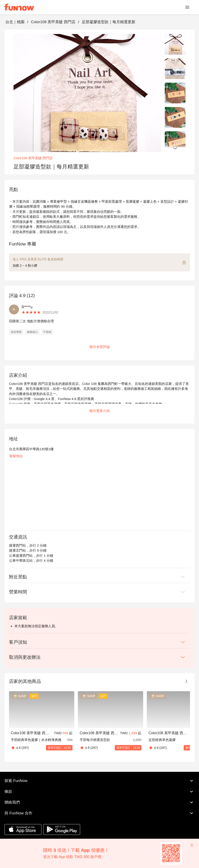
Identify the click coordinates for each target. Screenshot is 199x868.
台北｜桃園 (15, 22)
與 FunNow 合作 (99, 813)
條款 (99, 792)
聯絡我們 (99, 802)
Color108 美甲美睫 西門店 (53, 22)
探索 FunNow (99, 781)
